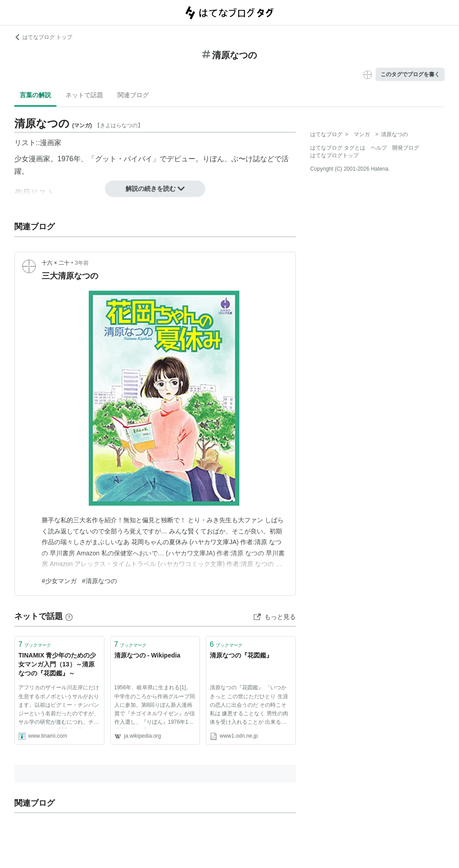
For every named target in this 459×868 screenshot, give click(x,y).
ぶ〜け (242, 159)
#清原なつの (100, 581)
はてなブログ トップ (43, 37)
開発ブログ (406, 148)
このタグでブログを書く (410, 74)
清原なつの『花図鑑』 (241, 655)
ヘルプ (379, 148)
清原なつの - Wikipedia (147, 655)
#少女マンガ (59, 581)
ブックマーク (35, 644)
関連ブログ (133, 95)
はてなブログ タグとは (338, 148)
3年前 (82, 263)
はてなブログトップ (334, 155)
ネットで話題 (84, 95)
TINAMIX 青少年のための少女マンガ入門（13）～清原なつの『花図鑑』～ (57, 664)
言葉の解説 (35, 95)
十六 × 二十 (56, 263)
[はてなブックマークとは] (69, 616)
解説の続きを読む (155, 189)
